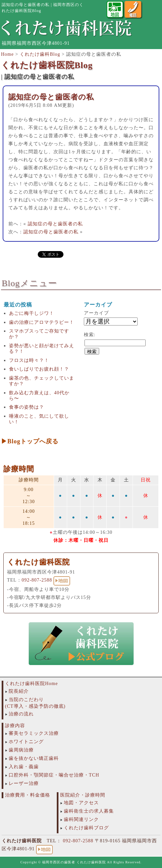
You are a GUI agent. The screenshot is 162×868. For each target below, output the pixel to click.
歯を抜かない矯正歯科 (34, 758)
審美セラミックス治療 (34, 733)
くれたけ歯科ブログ (86, 828)
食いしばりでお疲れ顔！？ (39, 369)
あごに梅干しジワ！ (32, 313)
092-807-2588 (37, 580)
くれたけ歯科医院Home (31, 684)
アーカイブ (96, 313)
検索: (90, 335)
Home (7, 54)
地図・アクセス (81, 803)
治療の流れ (21, 714)
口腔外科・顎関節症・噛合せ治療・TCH (54, 775)
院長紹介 (19, 691)
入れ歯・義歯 (24, 767)
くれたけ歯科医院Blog (47, 65)
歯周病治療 (21, 750)
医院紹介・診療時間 (83, 795)
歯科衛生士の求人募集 (89, 811)
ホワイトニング (26, 742)
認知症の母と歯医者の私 (51, 97)
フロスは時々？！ (29, 360)
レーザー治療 (24, 783)
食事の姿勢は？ (27, 407)
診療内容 (15, 726)
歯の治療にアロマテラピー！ (42, 322)
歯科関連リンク (81, 819)
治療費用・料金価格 (28, 795)
